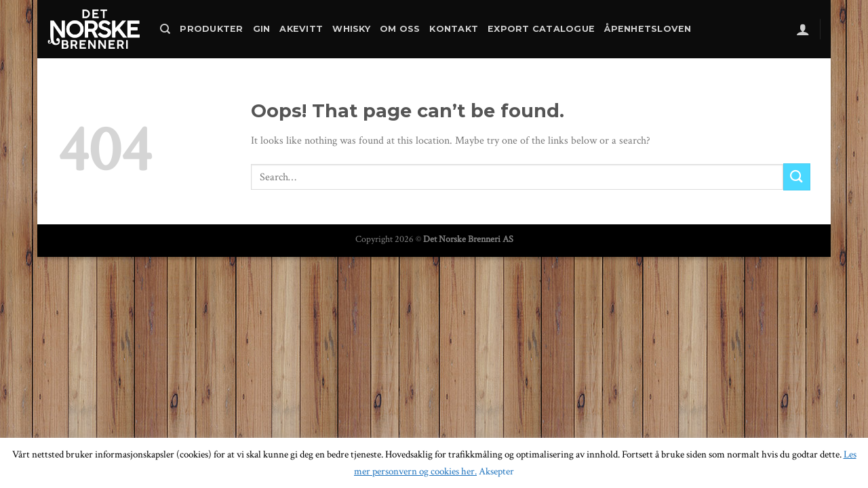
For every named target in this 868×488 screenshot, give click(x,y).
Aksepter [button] (496, 471)
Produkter (211, 29)
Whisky (351, 29)
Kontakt (454, 29)
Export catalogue (541, 29)
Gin (262, 29)
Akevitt (301, 29)
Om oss (400, 29)
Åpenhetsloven (648, 29)
